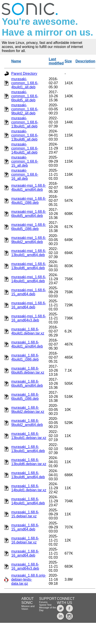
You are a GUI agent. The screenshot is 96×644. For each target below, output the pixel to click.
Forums (43, 602)
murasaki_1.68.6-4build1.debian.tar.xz (28, 331)
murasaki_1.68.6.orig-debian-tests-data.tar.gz (29, 579)
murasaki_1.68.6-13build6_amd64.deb (28, 475)
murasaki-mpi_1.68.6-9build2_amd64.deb (29, 240)
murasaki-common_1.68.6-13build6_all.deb (25, 135)
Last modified (56, 61)
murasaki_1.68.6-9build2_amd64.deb (27, 423)
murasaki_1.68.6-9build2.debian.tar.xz (28, 410)
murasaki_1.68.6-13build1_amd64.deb (28, 449)
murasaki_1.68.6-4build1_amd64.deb (27, 344)
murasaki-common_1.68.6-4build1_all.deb (25, 83)
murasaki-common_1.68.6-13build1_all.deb (25, 122)
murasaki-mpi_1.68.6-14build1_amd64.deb (29, 279)
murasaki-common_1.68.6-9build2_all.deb (25, 109)
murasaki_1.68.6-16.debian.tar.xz (25, 540)
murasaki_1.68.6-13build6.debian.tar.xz (29, 462)
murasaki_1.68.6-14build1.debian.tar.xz (29, 488)
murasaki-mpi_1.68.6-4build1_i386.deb (29, 201)
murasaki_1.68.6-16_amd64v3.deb (25, 566)
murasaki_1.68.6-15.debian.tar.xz (25, 514)
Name (16, 61)
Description (85, 61)
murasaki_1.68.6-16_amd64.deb (25, 553)
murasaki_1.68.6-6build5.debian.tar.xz (28, 370)
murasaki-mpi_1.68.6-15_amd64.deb (29, 292)
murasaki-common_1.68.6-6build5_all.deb (25, 96)
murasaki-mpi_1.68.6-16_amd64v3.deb (29, 318)
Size (68, 61)
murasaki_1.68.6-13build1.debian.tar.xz (29, 436)
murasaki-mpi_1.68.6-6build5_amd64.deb (29, 214)
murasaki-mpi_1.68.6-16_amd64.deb (29, 305)
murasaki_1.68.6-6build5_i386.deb (25, 397)
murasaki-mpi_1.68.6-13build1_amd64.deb (29, 253)
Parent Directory (24, 74)
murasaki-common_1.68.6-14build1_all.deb (25, 148)
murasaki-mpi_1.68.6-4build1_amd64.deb (29, 188)
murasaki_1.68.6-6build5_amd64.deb (27, 383)
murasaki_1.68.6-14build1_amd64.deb (28, 501)
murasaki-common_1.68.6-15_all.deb (25, 161)
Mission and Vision (28, 608)
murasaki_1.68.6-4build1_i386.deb (25, 357)
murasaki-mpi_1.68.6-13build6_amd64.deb (29, 266)
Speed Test (45, 605)
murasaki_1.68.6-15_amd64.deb (25, 527)
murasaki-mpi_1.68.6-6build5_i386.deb (29, 227)
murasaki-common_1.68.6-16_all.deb (25, 174)
